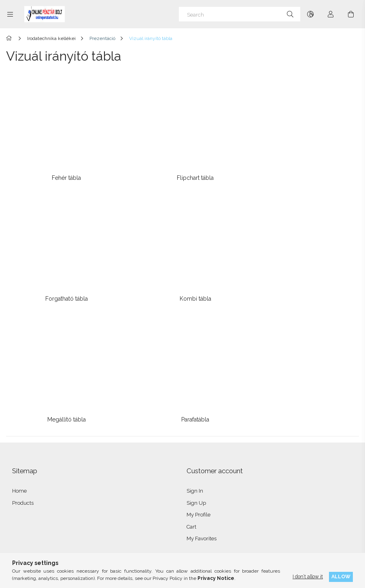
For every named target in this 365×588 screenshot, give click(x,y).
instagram (37, 521)
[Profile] (331, 14)
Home (19, 342)
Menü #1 (197, 434)
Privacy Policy (29, 446)
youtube (90, 521)
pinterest (72, 521)
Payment (23, 458)
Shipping (23, 469)
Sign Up (196, 354)
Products (23, 354)
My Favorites (202, 389)
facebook (19, 521)
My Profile (198, 366)
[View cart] (351, 14)
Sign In (195, 342)
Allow (341, 576)
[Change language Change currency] (310, 14)
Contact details (30, 482)
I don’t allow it (308, 576)
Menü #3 (197, 458)
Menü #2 (197, 446)
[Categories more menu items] (10, 14)
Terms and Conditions (38, 434)
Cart (191, 378)
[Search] (240, 14)
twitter (55, 521)
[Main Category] (10, 38)
